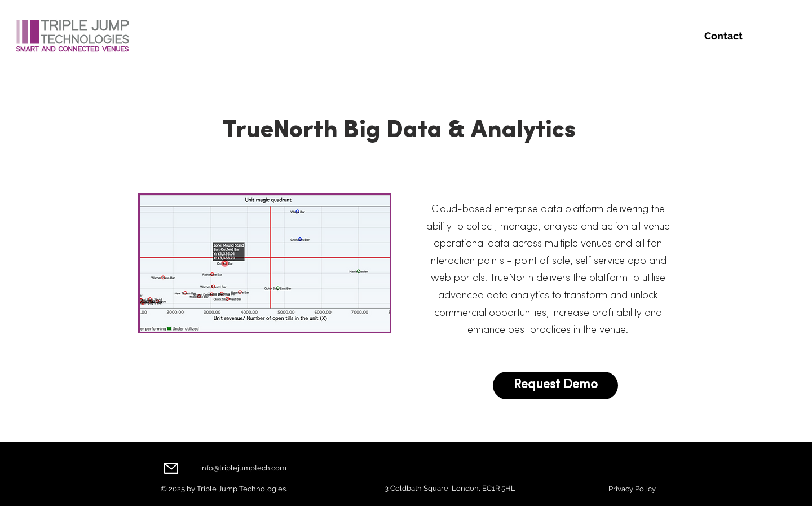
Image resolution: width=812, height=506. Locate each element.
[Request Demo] (555, 386)
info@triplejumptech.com (243, 468)
